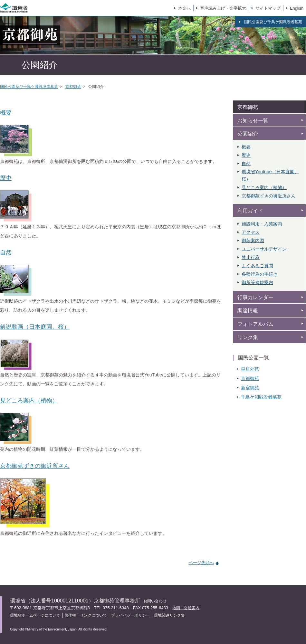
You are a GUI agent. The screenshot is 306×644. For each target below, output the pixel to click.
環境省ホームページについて (35, 615)
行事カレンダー (255, 297)
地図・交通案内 (186, 608)
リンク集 (248, 337)
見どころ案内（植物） (29, 401)
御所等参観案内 (257, 282)
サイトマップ (268, 8)
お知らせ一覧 (253, 121)
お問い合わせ (155, 601)
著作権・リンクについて (86, 615)
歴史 (6, 178)
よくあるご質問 (257, 266)
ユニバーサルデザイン (264, 249)
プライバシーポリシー (130, 615)
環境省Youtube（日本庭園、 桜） (270, 175)
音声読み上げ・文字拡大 (223, 8)
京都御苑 (73, 87)
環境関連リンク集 (169, 615)
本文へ (184, 8)
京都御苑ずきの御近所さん (35, 466)
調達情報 (248, 311)
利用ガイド (250, 211)
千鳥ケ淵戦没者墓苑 (261, 397)
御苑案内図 (253, 241)
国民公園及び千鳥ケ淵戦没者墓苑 (29, 87)
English (297, 8)
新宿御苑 (250, 388)
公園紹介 (248, 134)
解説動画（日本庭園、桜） (35, 327)
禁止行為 (251, 257)
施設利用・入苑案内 (262, 224)
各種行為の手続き (260, 274)
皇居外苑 (250, 369)
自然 (6, 252)
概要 (6, 113)
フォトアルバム (255, 324)
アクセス (251, 232)
